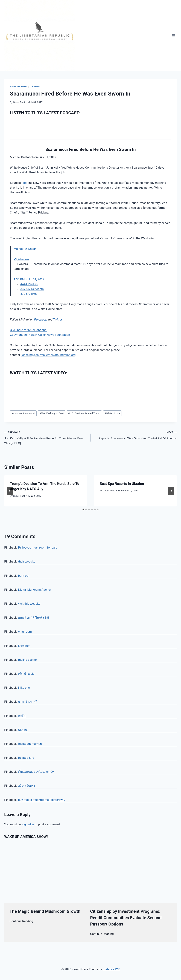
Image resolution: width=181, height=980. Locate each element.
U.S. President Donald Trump (84, 413)
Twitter (58, 319)
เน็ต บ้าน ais (26, 674)
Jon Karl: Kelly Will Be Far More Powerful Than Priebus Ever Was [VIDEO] (46, 437)
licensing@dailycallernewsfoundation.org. (49, 355)
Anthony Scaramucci (23, 413)
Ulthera (23, 730)
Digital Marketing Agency (35, 590)
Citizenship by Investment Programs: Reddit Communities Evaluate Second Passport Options (126, 918)
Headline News (19, 87)
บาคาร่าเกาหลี (28, 702)
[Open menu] (173, 35)
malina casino (27, 660)
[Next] (171, 491)
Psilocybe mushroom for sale (37, 547)
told (24, 183)
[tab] (83, 509)
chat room (25, 632)
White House (112, 413)
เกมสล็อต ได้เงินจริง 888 (34, 618)
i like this (24, 688)
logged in (28, 824)
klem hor (24, 646)
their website (27, 561)
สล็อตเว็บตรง (27, 786)
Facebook (40, 319)
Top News (35, 87)
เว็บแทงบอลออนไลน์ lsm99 (36, 772)
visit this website (29, 604)
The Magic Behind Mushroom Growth (45, 911)
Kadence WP (111, 969)
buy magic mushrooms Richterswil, (41, 800)
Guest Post (19, 102)
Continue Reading (21, 921)
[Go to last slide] (10, 491)
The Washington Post (52, 413)
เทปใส (22, 716)
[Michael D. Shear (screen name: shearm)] (25, 249)
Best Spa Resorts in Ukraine (122, 484)
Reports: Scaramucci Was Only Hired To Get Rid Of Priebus (135, 435)
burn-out (24, 576)
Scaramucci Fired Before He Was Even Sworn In (90, 149)
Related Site (26, 758)
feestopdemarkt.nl (30, 744)
